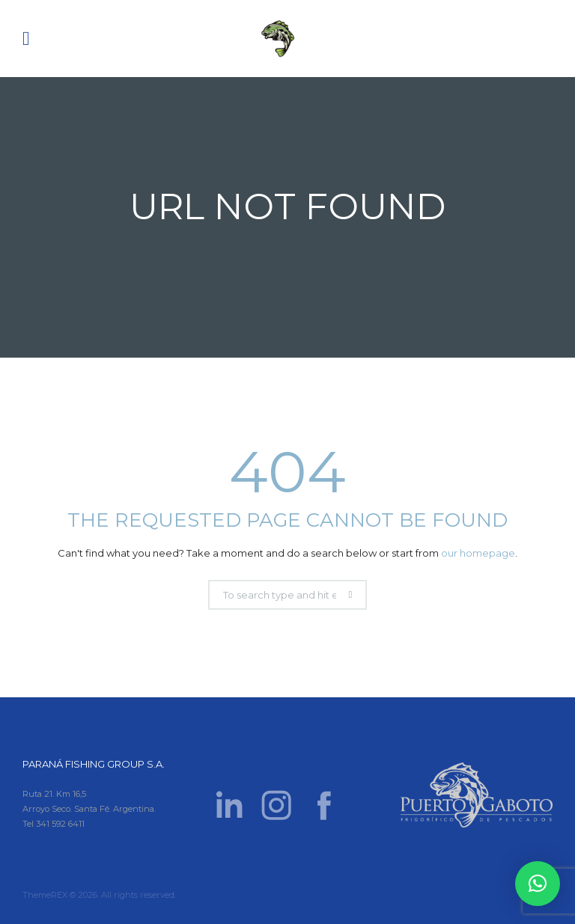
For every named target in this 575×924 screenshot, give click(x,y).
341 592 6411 (60, 824)
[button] (538, 884)
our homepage (478, 553)
